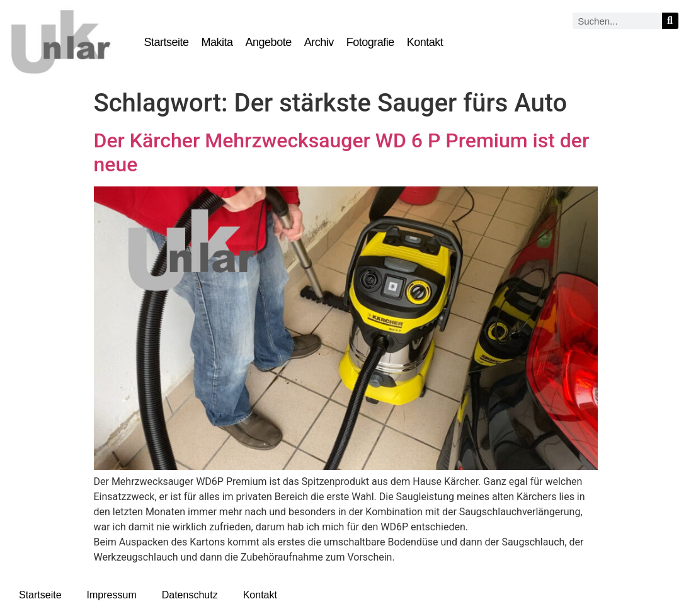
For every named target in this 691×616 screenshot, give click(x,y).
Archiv (319, 42)
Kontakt (425, 42)
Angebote (269, 42)
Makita (217, 42)
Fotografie (370, 42)
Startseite (167, 42)
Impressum (112, 595)
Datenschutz (190, 595)
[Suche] (670, 21)
